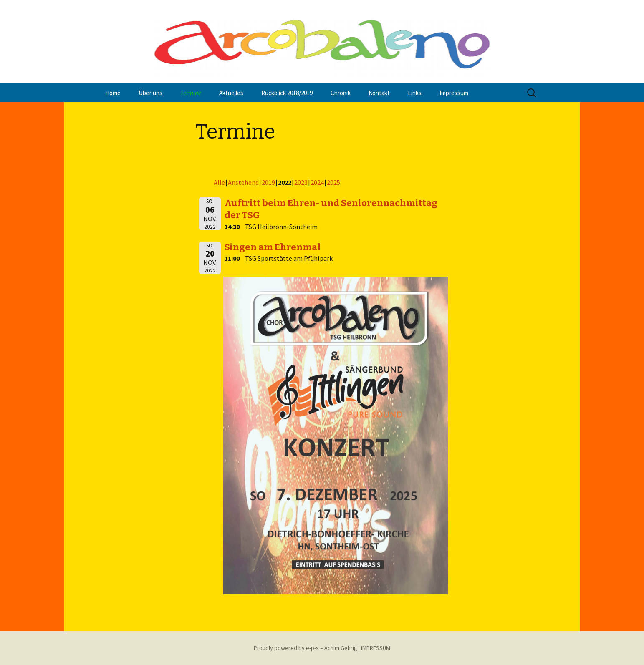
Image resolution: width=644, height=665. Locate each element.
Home (113, 93)
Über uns (150, 93)
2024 (317, 182)
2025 (333, 182)
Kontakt (379, 93)
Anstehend (243, 182)
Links (415, 93)
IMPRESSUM (376, 648)
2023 (301, 182)
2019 (268, 182)
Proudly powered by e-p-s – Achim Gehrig (306, 648)
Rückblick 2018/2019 (287, 93)
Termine (191, 93)
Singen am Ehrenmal (273, 247)
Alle (219, 182)
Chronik (341, 93)
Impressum (454, 93)
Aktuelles (231, 93)
